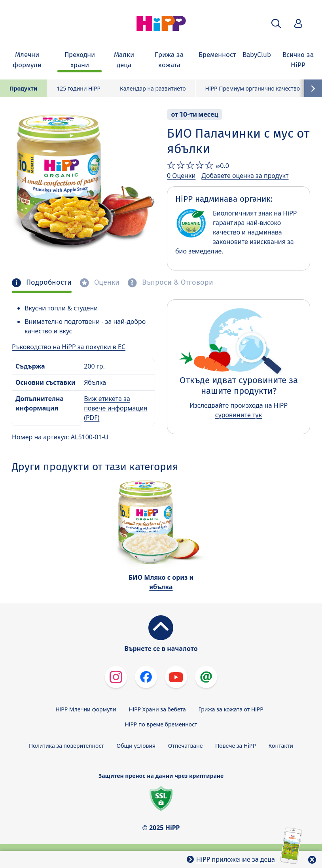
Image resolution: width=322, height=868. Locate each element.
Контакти (281, 746)
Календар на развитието (153, 88)
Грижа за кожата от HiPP (231, 709)
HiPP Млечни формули (86, 709)
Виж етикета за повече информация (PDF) (116, 408)
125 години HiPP (79, 88)
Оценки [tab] (106, 283)
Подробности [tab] (48, 283)
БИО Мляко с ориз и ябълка (161, 582)
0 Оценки (181, 176)
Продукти (23, 88)
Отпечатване (186, 746)
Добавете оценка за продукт (245, 176)
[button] (276, 24)
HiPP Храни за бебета (157, 709)
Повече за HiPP (236, 746)
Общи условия (136, 746)
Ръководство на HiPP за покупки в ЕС (69, 347)
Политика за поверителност (66, 746)
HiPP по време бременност (161, 724)
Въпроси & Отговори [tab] (177, 283)
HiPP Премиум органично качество (253, 88)
